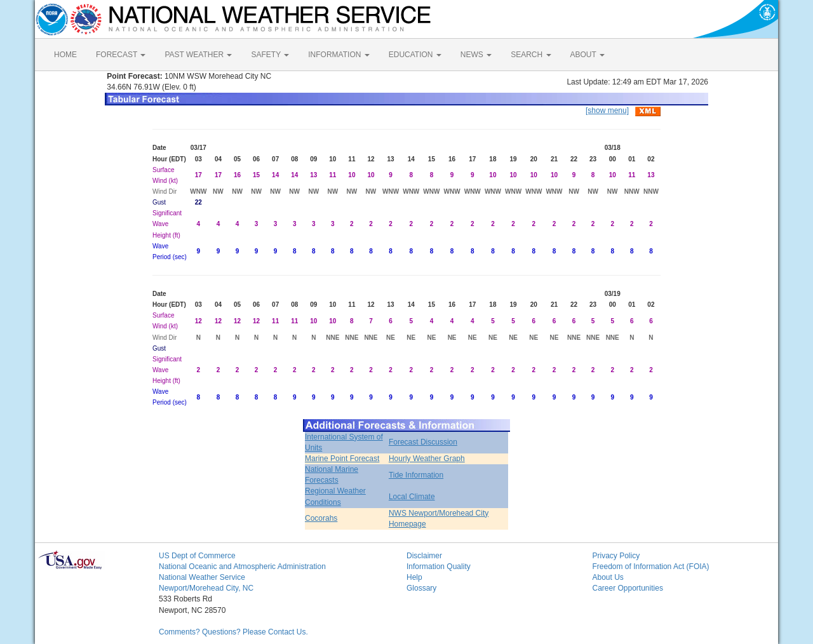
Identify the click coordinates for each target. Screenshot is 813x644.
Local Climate (412, 497)
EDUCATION (415, 55)
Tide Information (416, 475)
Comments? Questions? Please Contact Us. (233, 632)
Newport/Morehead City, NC (206, 588)
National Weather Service (202, 577)
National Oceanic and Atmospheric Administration (242, 567)
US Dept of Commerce (197, 556)
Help (414, 577)
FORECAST (121, 55)
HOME (65, 55)
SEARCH (531, 55)
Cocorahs (321, 518)
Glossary (421, 588)
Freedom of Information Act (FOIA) (651, 567)
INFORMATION (339, 55)
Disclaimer (424, 556)
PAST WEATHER (198, 55)
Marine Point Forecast (342, 459)
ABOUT (588, 55)
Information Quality (439, 567)
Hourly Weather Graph (427, 459)
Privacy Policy (616, 556)
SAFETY (270, 55)
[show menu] (607, 111)
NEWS (476, 55)
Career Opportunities (628, 588)
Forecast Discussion (423, 442)
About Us (608, 577)
